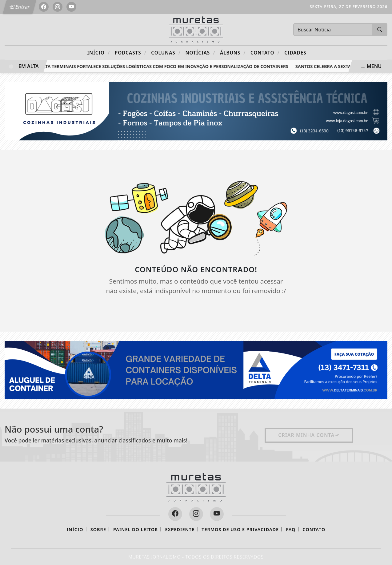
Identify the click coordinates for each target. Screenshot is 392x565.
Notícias (200, 52)
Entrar (19, 7)
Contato (265, 52)
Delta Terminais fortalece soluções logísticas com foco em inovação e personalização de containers (165, 66)
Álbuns (233, 52)
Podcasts (131, 52)
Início (98, 52)
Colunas (166, 52)
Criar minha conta (309, 435)
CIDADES (295, 53)
